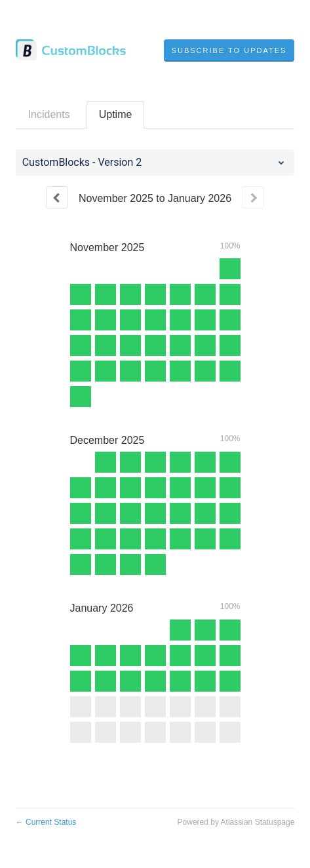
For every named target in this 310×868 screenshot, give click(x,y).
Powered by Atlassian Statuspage (236, 822)
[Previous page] (57, 197)
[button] (229, 50)
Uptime (116, 114)
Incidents (49, 114)
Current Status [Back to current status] (46, 822)
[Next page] (253, 197)
